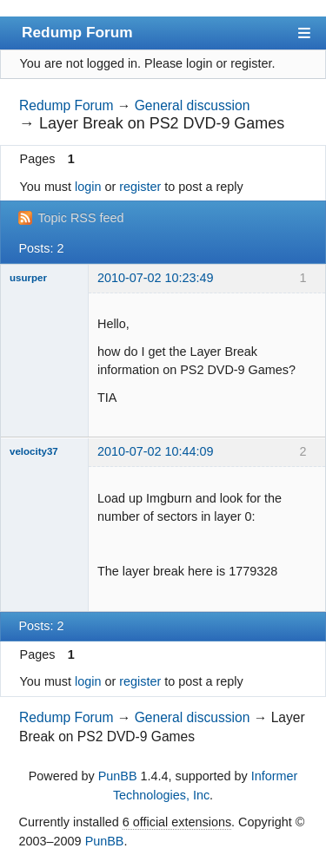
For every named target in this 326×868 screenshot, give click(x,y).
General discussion (193, 105)
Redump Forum (77, 32)
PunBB (118, 776)
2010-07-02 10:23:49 (156, 278)
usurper (28, 278)
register (140, 187)
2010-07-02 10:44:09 (156, 451)
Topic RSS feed (80, 218)
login (88, 187)
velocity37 (34, 451)
